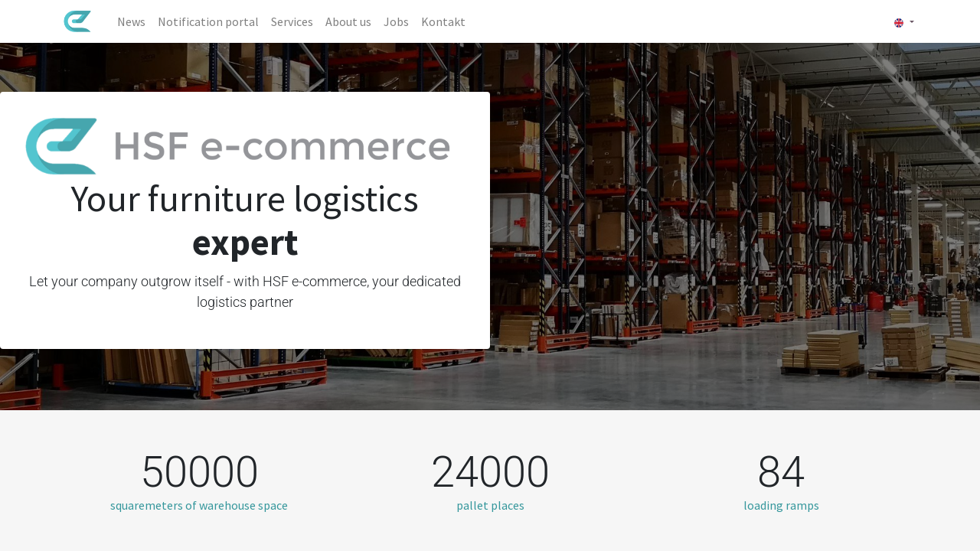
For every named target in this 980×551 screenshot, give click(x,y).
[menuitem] (134, 21)
